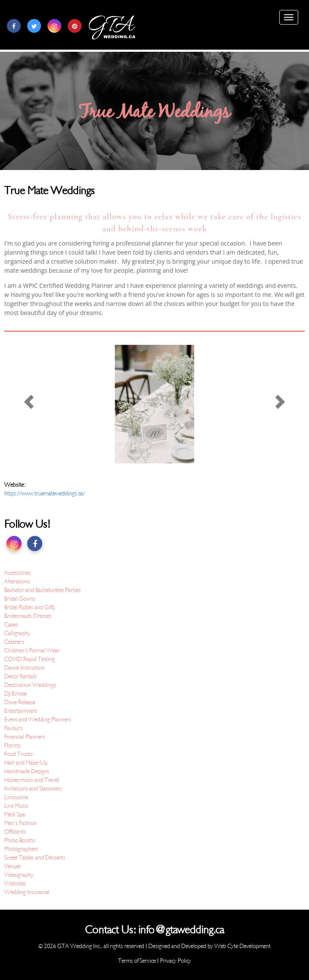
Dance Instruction (25, 668)
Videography (19, 875)
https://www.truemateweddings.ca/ (45, 493)
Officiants (15, 832)
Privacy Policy (176, 961)
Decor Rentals (20, 676)
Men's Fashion (20, 823)
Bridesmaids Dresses (28, 616)
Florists (13, 745)
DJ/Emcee (16, 694)
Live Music (16, 806)
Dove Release (20, 702)
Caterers (14, 642)
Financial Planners (25, 737)
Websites (15, 884)
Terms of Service (137, 961)
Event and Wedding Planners (38, 720)
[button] (27, 404)
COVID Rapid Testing (30, 659)
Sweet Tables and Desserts (35, 858)
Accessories (17, 573)
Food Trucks (19, 754)
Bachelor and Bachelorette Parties (43, 590)
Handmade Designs (27, 771)
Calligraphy (17, 633)
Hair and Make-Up (26, 763)
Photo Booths (20, 840)
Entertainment (21, 711)
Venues (13, 866)
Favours (13, 728)
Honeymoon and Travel (32, 780)
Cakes (11, 625)
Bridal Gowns (20, 599)
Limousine (16, 797)
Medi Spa (15, 815)
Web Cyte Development (243, 946)
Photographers (21, 849)
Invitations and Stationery (33, 789)
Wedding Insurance (27, 892)
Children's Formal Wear (32, 651)
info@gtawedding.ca (181, 930)
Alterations (17, 581)
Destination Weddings (30, 685)
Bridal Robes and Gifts (30, 607)
